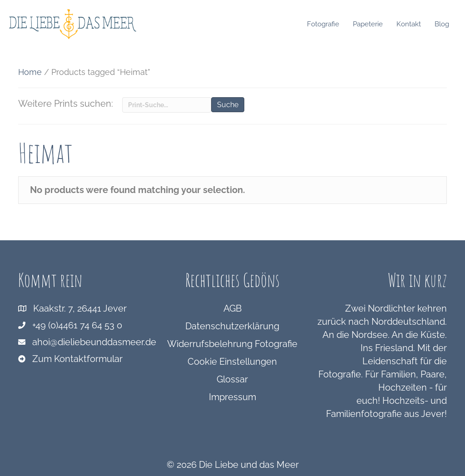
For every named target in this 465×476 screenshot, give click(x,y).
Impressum (232, 397)
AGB (232, 308)
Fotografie (325, 24)
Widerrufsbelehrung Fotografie (232, 344)
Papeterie (370, 24)
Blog (444, 24)
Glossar (232, 379)
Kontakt (411, 24)
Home (30, 72)
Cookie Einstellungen (232, 362)
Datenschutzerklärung (232, 326)
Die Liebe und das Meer (249, 465)
